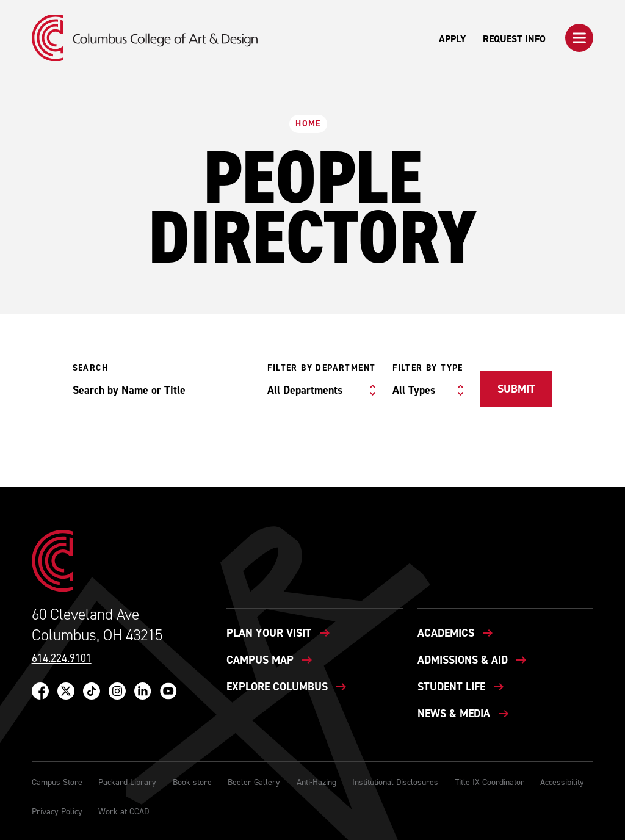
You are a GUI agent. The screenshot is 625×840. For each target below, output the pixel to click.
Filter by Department (321, 368)
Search (90, 368)
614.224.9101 (62, 658)
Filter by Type (428, 368)
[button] (579, 38)
